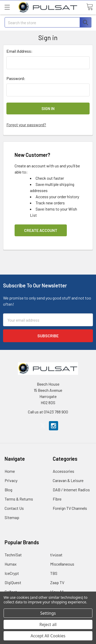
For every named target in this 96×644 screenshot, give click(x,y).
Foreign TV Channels (70, 508)
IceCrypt (12, 573)
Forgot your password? (26, 125)
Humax (11, 564)
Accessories (63, 471)
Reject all (48, 624)
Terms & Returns (19, 499)
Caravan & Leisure (68, 480)
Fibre (57, 499)
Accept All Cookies (48, 636)
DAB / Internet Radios (71, 490)
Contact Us (14, 508)
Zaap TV (57, 582)
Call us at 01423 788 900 (48, 412)
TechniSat (13, 555)
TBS (54, 573)
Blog (8, 490)
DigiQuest (13, 582)
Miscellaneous (62, 564)
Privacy (11, 480)
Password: (16, 78)
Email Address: (19, 51)
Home (10, 471)
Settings (48, 613)
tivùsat (56, 555)
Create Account (41, 230)
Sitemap (12, 517)
